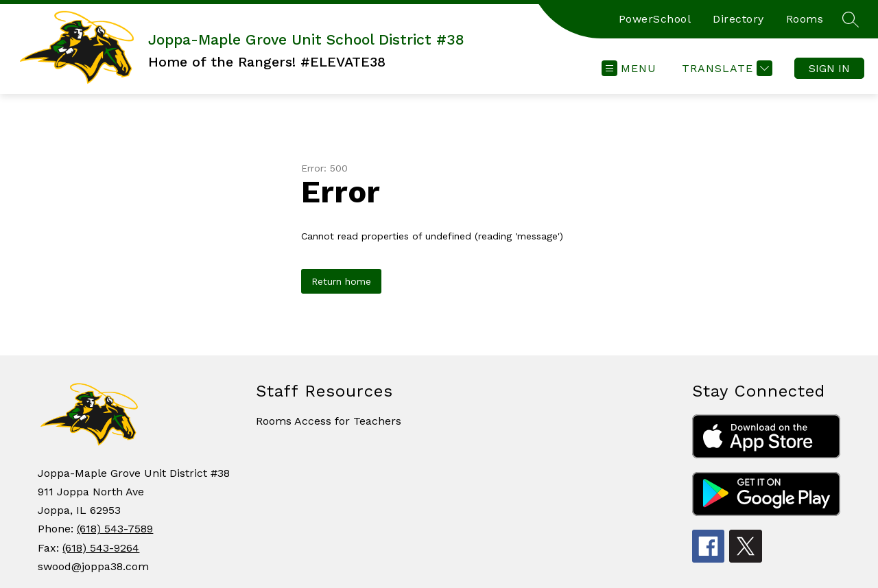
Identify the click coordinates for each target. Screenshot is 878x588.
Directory (738, 19)
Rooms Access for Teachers (329, 421)
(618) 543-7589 (115, 529)
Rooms (805, 19)
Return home (341, 281)
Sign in (829, 68)
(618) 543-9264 (101, 548)
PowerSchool (655, 19)
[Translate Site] (725, 68)
